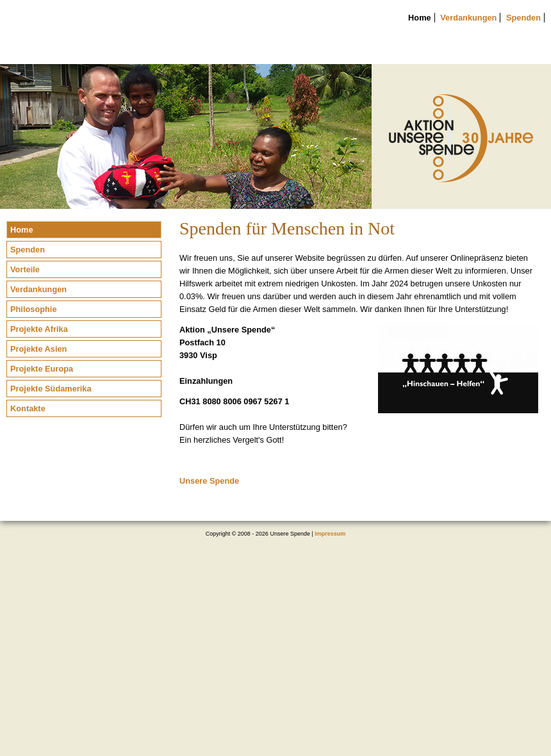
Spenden (523, 18)
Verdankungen (468, 18)
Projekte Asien (38, 349)
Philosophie (34, 309)
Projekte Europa (42, 369)
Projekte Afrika (39, 329)
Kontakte (28, 408)
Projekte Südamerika (51, 389)
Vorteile (25, 269)
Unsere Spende (209, 481)
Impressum (330, 534)
